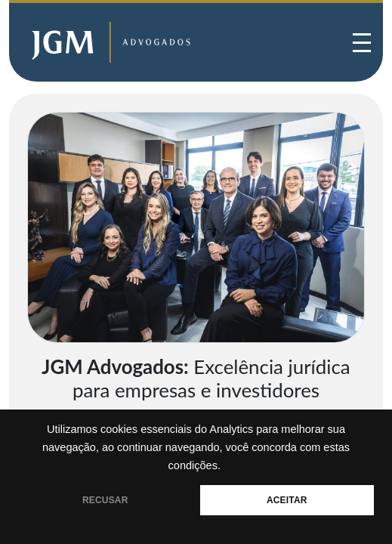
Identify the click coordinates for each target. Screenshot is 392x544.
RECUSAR (105, 500)
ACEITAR (287, 500)
